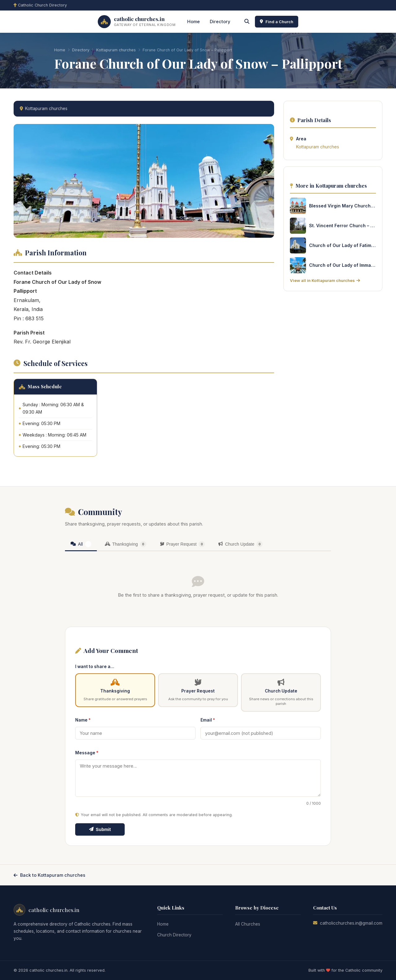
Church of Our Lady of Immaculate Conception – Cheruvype (342, 265)
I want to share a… (95, 667)
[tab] (81, 545)
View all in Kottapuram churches (325, 280)
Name (83, 720)
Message (87, 753)
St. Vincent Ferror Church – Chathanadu (342, 226)
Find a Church (277, 22)
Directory (220, 21)
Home (194, 21)
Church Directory (174, 935)
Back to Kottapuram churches (49, 875)
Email (208, 720)
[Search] (247, 22)
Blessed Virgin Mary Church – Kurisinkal (342, 206)
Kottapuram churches (116, 50)
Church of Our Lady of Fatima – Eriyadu (342, 245)
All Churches (248, 924)
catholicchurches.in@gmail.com (351, 923)
